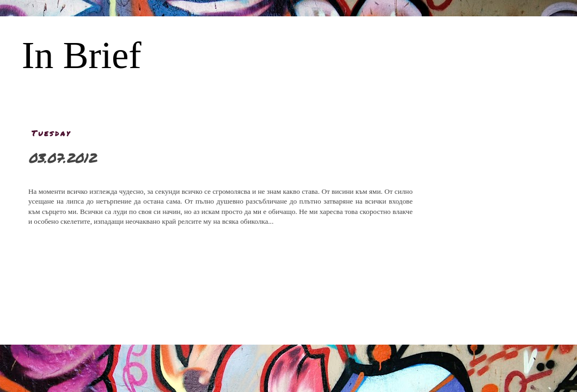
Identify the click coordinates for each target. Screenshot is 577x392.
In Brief (82, 55)
